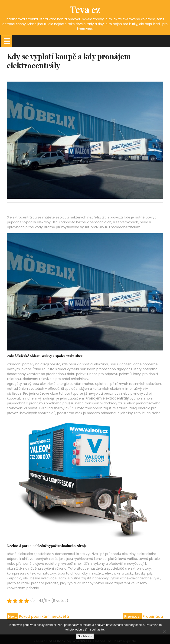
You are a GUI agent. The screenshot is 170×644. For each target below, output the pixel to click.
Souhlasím (85, 636)
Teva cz (85, 9)
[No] (164, 632)
